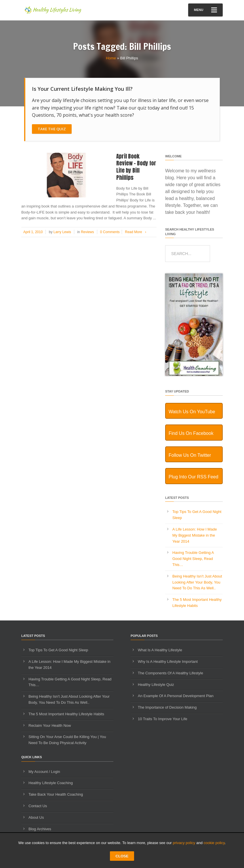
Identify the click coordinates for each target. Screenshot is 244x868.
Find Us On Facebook (191, 433)
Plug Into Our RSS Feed (194, 477)
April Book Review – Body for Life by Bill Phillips (136, 167)
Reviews (87, 232)
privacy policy (184, 843)
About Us (36, 817)
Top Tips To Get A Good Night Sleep (58, 650)
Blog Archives (40, 829)
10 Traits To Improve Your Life (163, 719)
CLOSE (122, 856)
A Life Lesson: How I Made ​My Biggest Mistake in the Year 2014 (195, 535)
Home (111, 58)
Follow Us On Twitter (190, 455)
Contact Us (38, 806)
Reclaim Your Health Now (50, 725)
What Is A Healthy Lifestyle (160, 650)
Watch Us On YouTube (192, 412)
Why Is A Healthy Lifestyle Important (168, 662)
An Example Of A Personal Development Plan (176, 696)
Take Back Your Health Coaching (56, 794)
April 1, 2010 (33, 232)
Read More (137, 232)
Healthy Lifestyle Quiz (156, 685)
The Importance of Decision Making (167, 707)
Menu (205, 10)
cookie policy (214, 843)
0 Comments (110, 232)
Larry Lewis (62, 232)
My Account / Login (44, 772)
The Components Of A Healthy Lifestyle (170, 673)
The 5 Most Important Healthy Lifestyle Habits (66, 714)
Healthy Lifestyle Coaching (51, 783)
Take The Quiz (52, 129)
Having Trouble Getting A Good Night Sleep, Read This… (193, 559)
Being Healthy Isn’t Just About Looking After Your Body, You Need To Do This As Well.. (197, 582)
